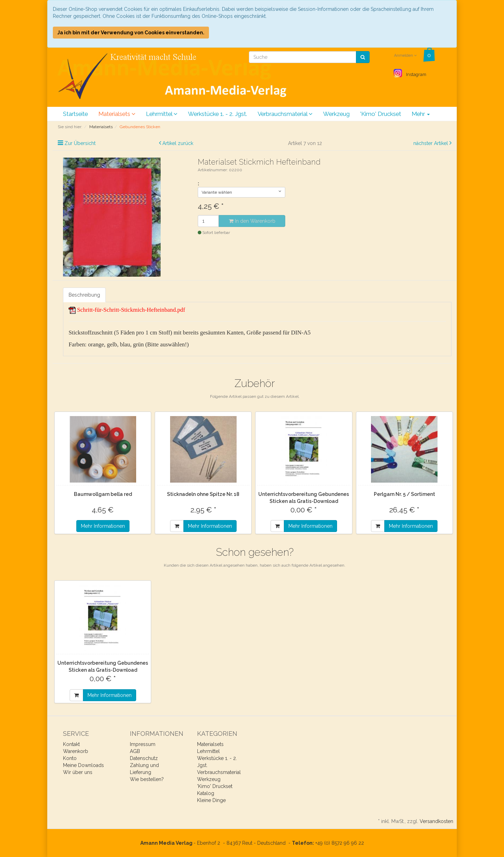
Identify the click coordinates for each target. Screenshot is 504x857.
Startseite (75, 114)
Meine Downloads (83, 765)
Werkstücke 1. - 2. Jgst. (218, 114)
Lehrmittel (162, 114)
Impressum (143, 744)
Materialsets (117, 114)
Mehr (421, 114)
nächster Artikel (431, 143)
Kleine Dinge (211, 800)
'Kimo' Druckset (381, 114)
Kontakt (71, 744)
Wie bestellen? (147, 779)
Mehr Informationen (103, 526)
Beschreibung (84, 295)
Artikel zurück (178, 143)
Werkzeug (336, 114)
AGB (135, 751)
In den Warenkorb (252, 221)
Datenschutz (144, 758)
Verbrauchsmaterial (285, 114)
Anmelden (405, 56)
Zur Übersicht (80, 143)
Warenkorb (76, 751)
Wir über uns (78, 772)
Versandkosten (436, 821)
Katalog (206, 793)
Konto (70, 758)
